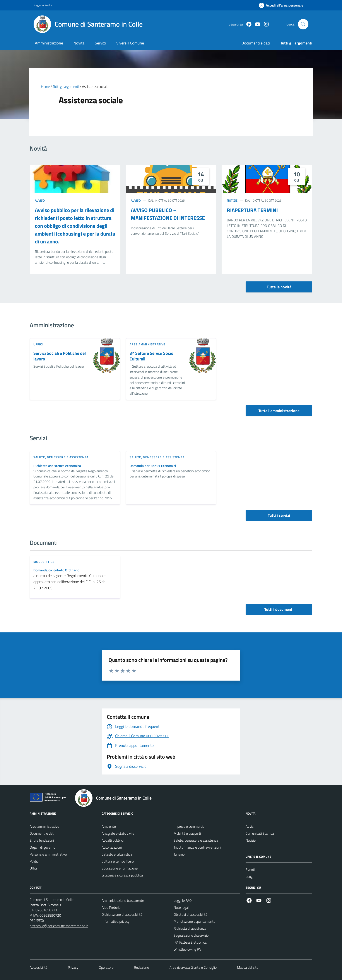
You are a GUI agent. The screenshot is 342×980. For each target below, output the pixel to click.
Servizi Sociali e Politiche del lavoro (60, 356)
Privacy (73, 967)
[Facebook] (247, 24)
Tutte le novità (279, 287)
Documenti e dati (42, 833)
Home (45, 87)
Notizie (232, 200)
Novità (79, 43)
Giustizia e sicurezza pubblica (122, 875)
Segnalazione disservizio (191, 935)
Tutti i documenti (279, 609)
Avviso (40, 200)
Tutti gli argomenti (66, 87)
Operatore (106, 967)
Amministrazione (49, 43)
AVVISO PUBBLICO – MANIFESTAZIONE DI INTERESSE (168, 214)
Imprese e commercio (189, 826)
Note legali (181, 907)
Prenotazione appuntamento (194, 921)
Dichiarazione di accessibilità (122, 914)
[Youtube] (256, 24)
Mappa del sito (248, 967)
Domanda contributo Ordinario (56, 570)
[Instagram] (265, 24)
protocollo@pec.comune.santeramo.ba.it (59, 926)
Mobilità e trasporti (187, 833)
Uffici (33, 868)
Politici (34, 861)
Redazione (141, 967)
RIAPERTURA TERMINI (252, 210)
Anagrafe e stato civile (118, 833)
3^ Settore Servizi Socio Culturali (151, 356)
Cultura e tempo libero (118, 861)
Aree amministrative (44, 826)
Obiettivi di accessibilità (190, 914)
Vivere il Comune (130, 43)
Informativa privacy (116, 921)
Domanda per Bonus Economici (153, 466)
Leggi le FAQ (183, 900)
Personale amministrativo (48, 854)
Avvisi (250, 826)
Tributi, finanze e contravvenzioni (197, 847)
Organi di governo (42, 847)
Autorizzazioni (112, 847)
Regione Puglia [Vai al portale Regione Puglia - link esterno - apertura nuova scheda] (43, 5)
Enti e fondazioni (42, 840)
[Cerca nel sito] (303, 24)
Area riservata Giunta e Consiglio (193, 967)
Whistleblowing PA (187, 949)
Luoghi (250, 876)
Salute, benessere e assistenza (196, 840)
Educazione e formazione (120, 868)
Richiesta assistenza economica (57, 466)
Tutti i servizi (279, 515)
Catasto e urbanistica (117, 854)
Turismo (179, 854)
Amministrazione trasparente (123, 900)
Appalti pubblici (113, 840)
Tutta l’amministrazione (279, 411)
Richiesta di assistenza (190, 928)
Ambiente (109, 826)
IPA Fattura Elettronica (190, 942)
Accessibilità (38, 967)
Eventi (250, 870)
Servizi (100, 43)
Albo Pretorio (111, 907)
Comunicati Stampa (260, 833)
